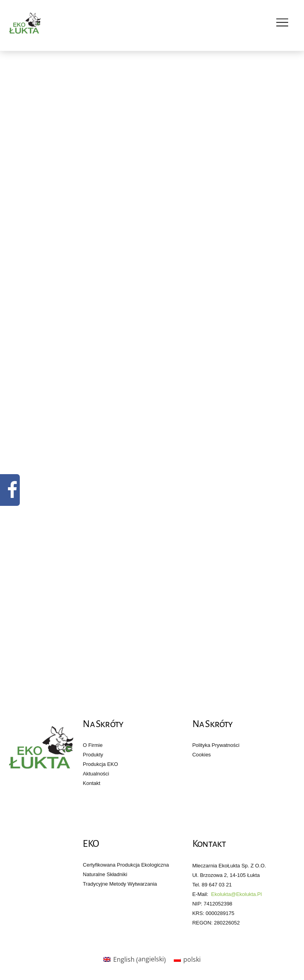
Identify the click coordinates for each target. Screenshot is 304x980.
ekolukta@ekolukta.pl (236, 894)
